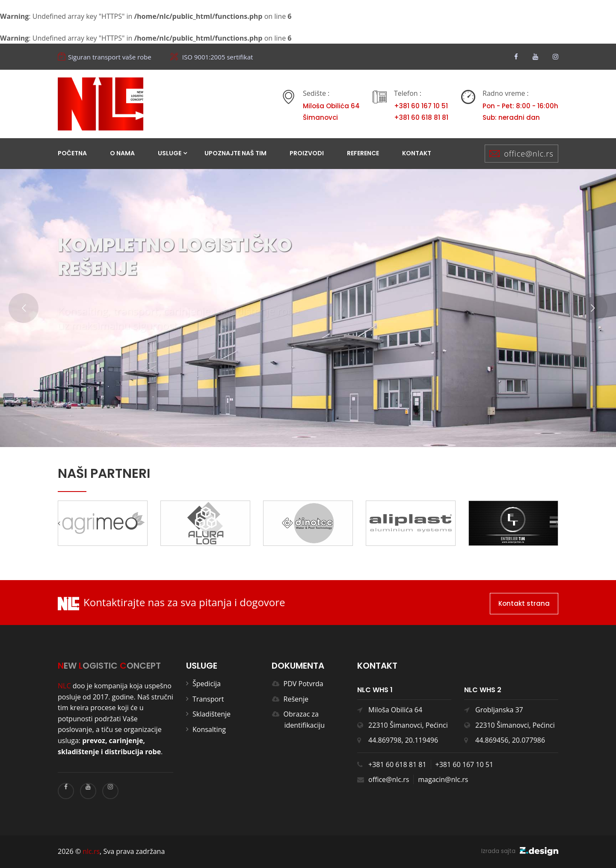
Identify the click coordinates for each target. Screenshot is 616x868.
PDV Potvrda (301, 684)
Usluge (170, 153)
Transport (208, 699)
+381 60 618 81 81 (397, 764)
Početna (72, 153)
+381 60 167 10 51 (465, 764)
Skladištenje (212, 714)
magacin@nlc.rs (443, 779)
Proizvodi (307, 153)
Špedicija (207, 684)
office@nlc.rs (529, 154)
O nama (122, 153)
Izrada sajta (520, 851)
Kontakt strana (524, 603)
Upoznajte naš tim (235, 153)
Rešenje (293, 699)
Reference (363, 153)
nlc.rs (91, 851)
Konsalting (209, 729)
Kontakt (417, 153)
